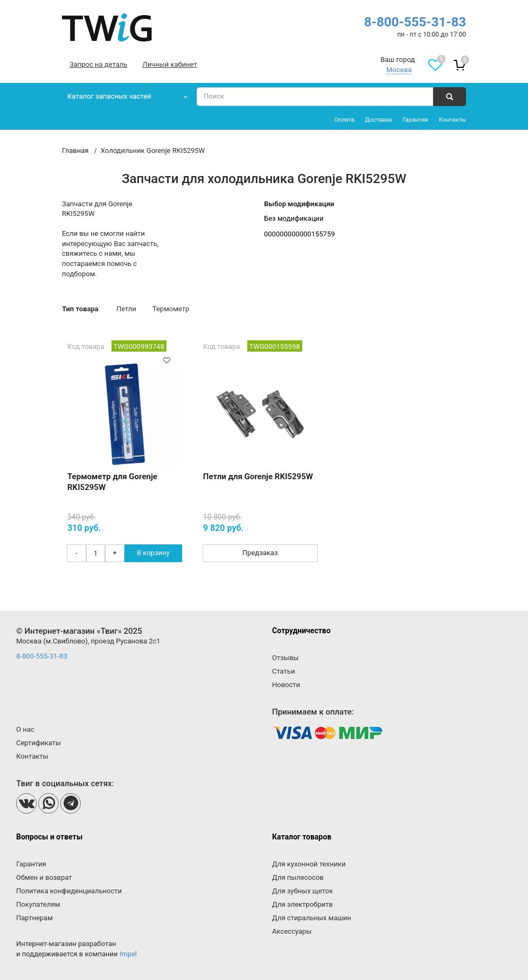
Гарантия (415, 120)
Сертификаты (39, 743)
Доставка (379, 120)
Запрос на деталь (98, 64)
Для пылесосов (298, 877)
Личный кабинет (169, 64)
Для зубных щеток (303, 891)
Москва (399, 70)
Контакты (452, 120)
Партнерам (34, 918)
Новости (286, 685)
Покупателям (38, 904)
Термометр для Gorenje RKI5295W (112, 482)
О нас (25, 729)
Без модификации (294, 218)
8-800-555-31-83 (415, 22)
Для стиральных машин (312, 918)
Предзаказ (260, 553)
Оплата (344, 120)
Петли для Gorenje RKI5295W (258, 477)
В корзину (153, 553)
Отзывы (285, 658)
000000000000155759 (300, 234)
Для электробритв (303, 904)
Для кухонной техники (309, 864)
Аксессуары (292, 931)
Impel (128, 954)
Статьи (283, 671)
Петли (126, 309)
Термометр (171, 309)
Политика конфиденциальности (69, 891)
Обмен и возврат (44, 877)
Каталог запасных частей (109, 96)
